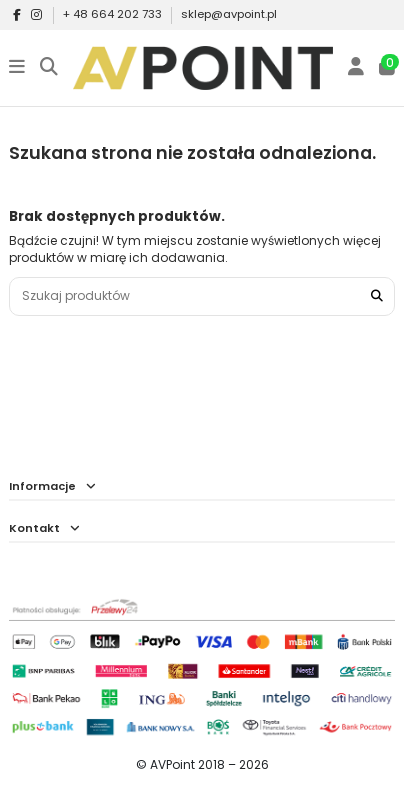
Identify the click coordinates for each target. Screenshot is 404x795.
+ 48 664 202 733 (114, 14)
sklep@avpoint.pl (229, 14)
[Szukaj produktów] (377, 296)
